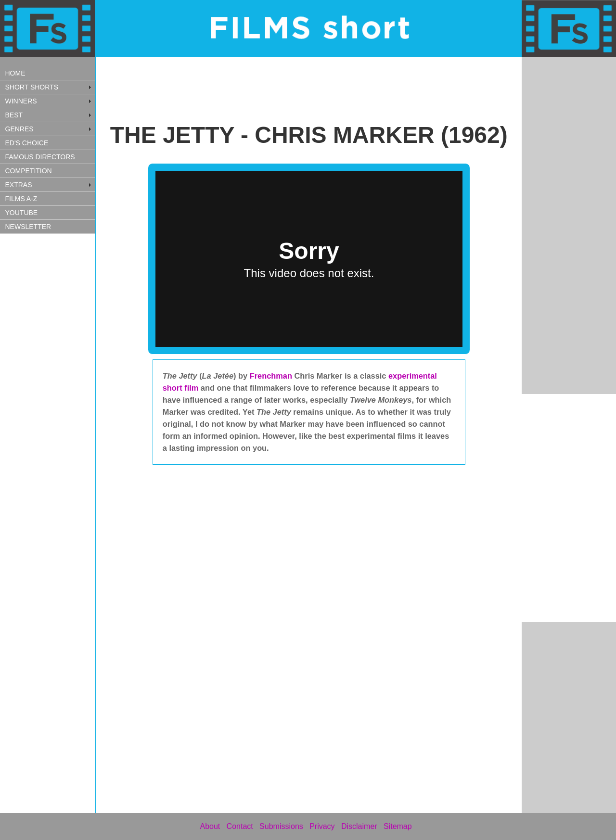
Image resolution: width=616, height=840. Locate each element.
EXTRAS (19, 185)
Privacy (322, 826)
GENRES (19, 129)
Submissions (281, 826)
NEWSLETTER (28, 227)
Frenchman (272, 376)
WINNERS (21, 101)
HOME (15, 73)
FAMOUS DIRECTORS (40, 157)
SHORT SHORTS (32, 87)
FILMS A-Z (21, 199)
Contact (240, 826)
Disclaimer (359, 826)
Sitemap (398, 826)
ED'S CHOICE (27, 143)
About (210, 826)
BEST (14, 115)
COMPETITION (29, 171)
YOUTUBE (22, 213)
